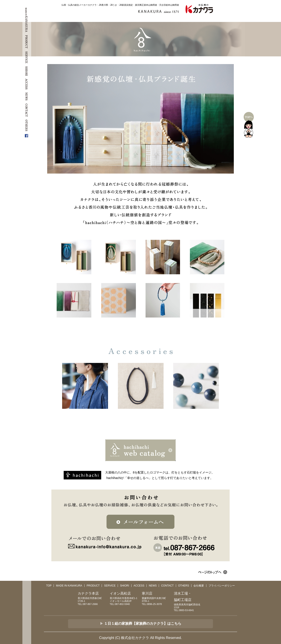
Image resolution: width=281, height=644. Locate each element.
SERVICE (110, 586)
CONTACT (167, 586)
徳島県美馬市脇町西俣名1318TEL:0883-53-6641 (189, 601)
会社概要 (199, 586)
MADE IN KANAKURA (69, 586)
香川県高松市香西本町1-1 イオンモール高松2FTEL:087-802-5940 (125, 598)
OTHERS (184, 586)
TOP (49, 586)
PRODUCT (93, 586)
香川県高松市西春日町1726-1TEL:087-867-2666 (93, 598)
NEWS (153, 586)
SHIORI (125, 586)
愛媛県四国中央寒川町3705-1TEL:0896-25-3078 (157, 598)
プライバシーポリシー (222, 586)
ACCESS (139, 586)
